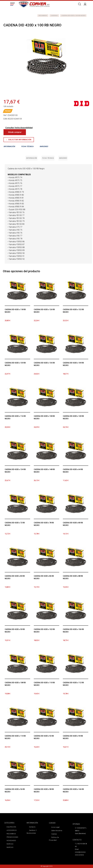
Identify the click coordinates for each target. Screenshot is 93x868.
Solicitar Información (19, 140)
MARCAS (10, 844)
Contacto (32, 827)
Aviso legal (55, 827)
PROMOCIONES (12, 837)
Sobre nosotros (57, 831)
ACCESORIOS (12, 830)
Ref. (5, 115)
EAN (5, 119)
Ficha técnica (48, 158)
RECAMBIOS (43, 16)
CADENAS (54, 16)
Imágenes (63, 158)
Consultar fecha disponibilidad (19, 128)
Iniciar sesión (86, 4)
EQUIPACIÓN (11, 827)
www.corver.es (79, 855)
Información (32, 158)
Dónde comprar (15, 132)
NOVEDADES (11, 841)
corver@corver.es (80, 852)
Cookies (54, 834)
